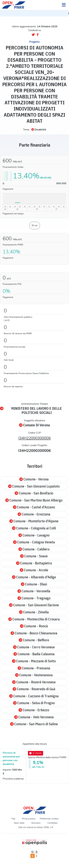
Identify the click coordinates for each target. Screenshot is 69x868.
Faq (13, 819)
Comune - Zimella (34, 612)
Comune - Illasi (34, 584)
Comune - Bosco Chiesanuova (34, 633)
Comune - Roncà (34, 626)
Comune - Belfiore (34, 640)
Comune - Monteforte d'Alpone (34, 521)
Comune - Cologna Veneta (34, 542)
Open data (19, 823)
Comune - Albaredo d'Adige (34, 577)
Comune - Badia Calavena (34, 654)
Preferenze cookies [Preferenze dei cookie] (49, 819)
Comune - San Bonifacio (34, 493)
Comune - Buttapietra (34, 563)
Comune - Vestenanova (34, 675)
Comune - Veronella (34, 591)
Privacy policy (29, 819)
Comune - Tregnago (34, 598)
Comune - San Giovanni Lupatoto (34, 486)
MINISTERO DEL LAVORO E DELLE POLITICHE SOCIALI (31, 411)
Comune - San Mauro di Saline (34, 724)
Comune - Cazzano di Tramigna (34, 696)
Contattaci (53, 823)
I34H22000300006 (34, 438)
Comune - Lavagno (34, 535)
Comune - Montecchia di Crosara (34, 619)
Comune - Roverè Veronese (34, 682)
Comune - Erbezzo (34, 710)
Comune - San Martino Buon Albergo (34, 500)
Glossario (36, 823)
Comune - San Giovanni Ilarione (34, 605)
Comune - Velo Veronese (34, 717)
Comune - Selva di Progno (34, 703)
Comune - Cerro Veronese (34, 647)
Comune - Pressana (34, 668)
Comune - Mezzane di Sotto (34, 661)
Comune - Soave (34, 556)
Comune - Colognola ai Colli (34, 528)
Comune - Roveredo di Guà (34, 689)
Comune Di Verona (34, 425)
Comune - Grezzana (34, 514)
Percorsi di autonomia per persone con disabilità (11, 758)
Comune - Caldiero (34, 549)
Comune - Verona (34, 479)
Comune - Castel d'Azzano (34, 507)
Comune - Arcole (34, 570)
